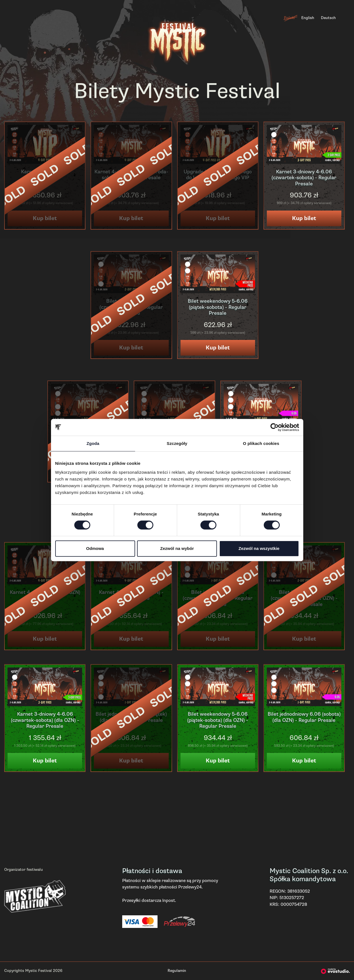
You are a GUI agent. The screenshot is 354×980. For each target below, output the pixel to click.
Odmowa (95, 548)
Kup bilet (304, 218)
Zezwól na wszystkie (259, 548)
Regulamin (177, 971)
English (308, 18)
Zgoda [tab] (93, 443)
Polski (289, 18)
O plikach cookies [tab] (261, 443)
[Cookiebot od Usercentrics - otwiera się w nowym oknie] (275, 427)
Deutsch (328, 18)
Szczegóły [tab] (177, 443)
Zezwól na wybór (177, 548)
